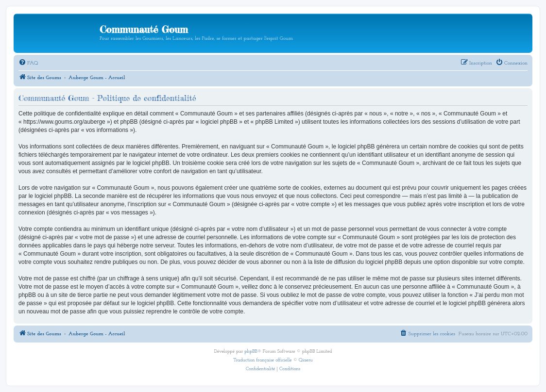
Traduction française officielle (262, 360)
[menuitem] (28, 64)
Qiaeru (306, 360)
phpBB (251, 351)
